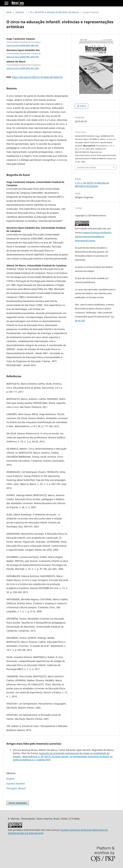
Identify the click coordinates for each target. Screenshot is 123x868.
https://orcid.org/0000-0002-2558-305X (23, 57)
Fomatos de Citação (87, 167)
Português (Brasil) (16, 788)
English (10, 779)
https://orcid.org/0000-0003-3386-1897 (23, 45)
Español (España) (16, 784)
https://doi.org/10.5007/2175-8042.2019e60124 (37, 77)
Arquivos (20, 12)
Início (9, 12)
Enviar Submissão (18, 803)
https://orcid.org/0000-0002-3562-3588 (23, 68)
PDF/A (83, 106)
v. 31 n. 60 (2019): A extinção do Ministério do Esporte (53, 12)
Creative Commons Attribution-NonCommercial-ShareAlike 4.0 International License (93, 236)
